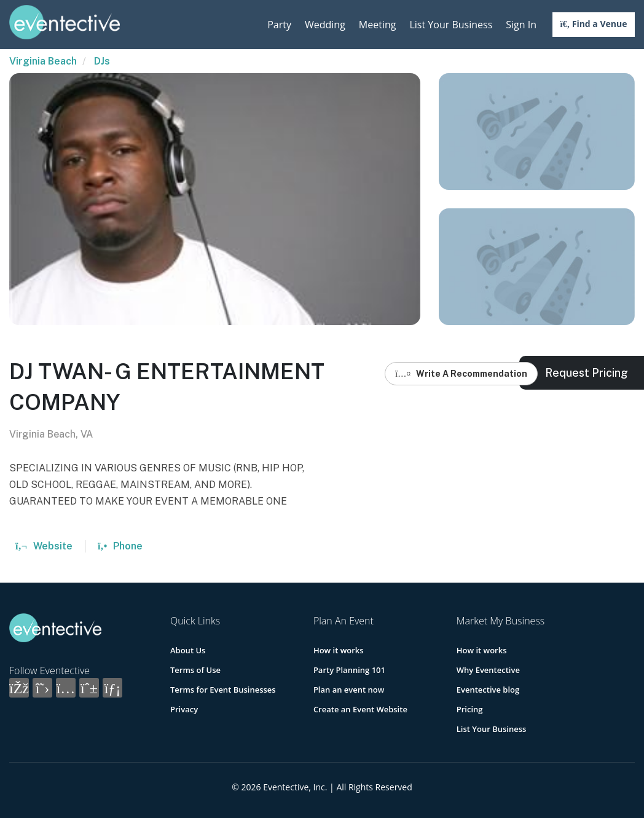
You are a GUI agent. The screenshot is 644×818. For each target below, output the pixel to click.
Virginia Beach (43, 61)
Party (279, 25)
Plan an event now (349, 690)
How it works (339, 650)
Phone (120, 546)
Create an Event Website (360, 709)
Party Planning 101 (349, 670)
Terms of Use (195, 670)
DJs (102, 61)
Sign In (521, 25)
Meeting (378, 25)
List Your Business (451, 25)
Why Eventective (488, 670)
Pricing (470, 709)
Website (44, 546)
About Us (188, 650)
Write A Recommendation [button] (461, 374)
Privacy (184, 709)
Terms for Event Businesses (223, 690)
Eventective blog (488, 690)
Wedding (325, 25)
